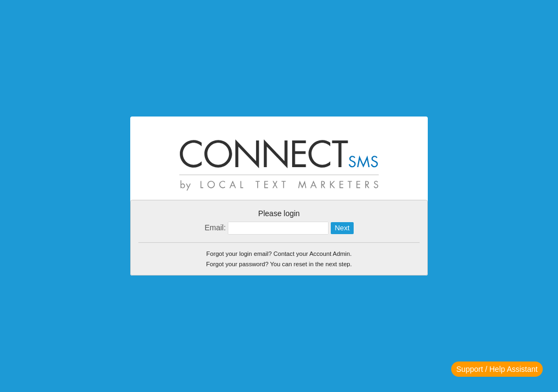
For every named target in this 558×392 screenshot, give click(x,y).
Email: (215, 228)
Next (342, 228)
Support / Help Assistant (497, 369)
